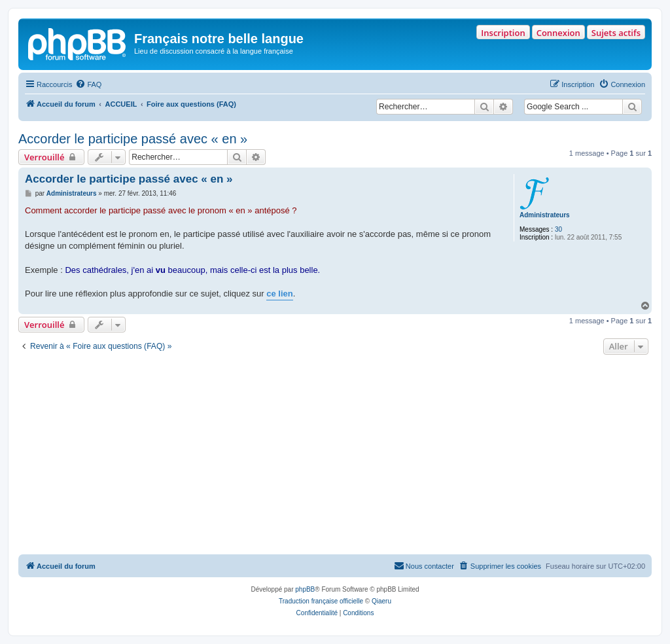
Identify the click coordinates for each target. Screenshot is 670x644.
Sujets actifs (616, 33)
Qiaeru (381, 601)
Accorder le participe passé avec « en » (133, 139)
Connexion (558, 33)
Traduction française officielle (321, 601)
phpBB (305, 589)
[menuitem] (88, 84)
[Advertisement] (335, 456)
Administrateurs (545, 215)
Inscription (503, 33)
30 (558, 229)
